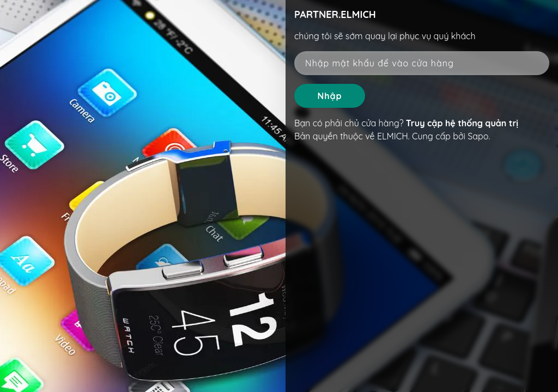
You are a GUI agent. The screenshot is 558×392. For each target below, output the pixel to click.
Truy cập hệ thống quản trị (462, 123)
